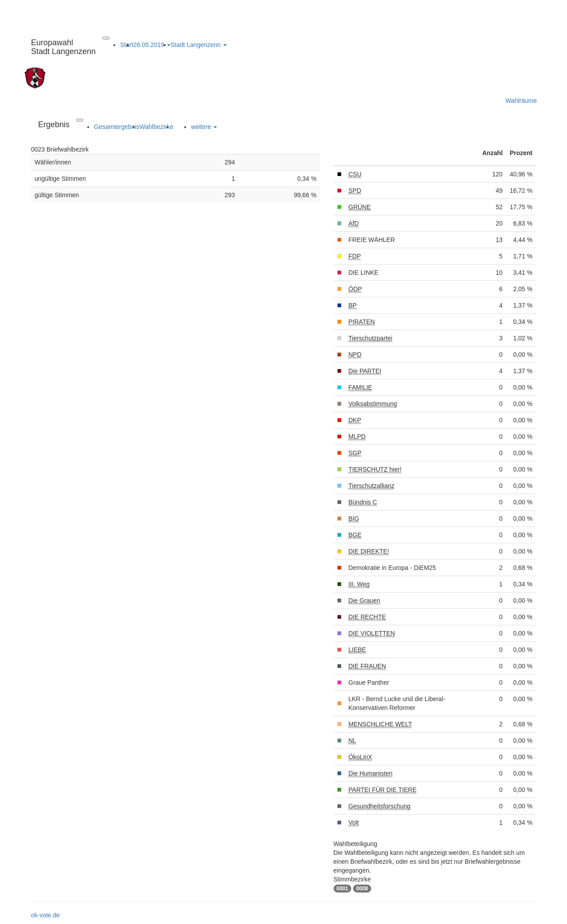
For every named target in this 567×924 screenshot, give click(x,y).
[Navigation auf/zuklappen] (106, 38)
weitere (204, 127)
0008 (362, 889)
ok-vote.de (45, 915)
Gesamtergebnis (117, 127)
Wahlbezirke (157, 127)
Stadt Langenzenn (199, 45)
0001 (343, 889)
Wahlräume (521, 101)
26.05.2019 (152, 45)
